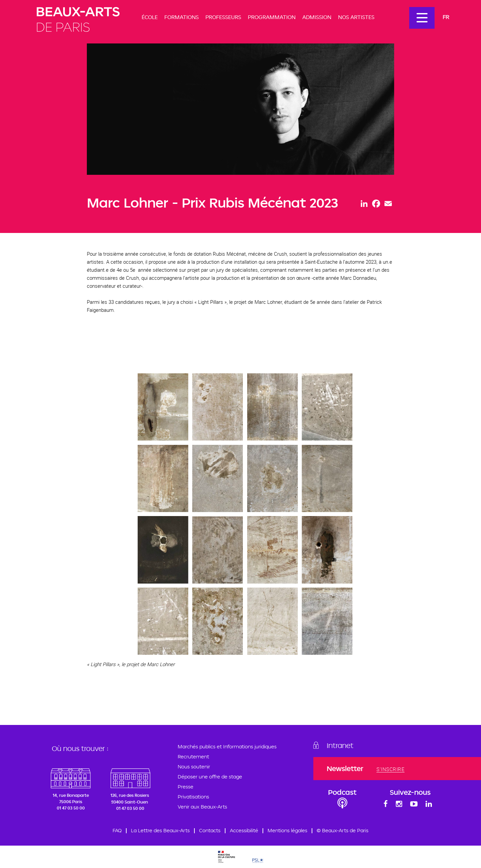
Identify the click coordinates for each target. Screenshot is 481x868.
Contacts (210, 830)
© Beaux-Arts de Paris (343, 830)
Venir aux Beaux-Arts (202, 807)
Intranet (340, 745)
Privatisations (193, 797)
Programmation (272, 17)
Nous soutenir (194, 767)
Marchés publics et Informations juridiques (227, 747)
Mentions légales (287, 830)
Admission (317, 17)
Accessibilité (244, 830)
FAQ (117, 830)
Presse (186, 787)
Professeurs (223, 17)
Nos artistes (356, 17)
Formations (182, 17)
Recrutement (193, 757)
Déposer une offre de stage (210, 777)
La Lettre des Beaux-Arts (160, 830)
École (150, 17)
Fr (446, 17)
